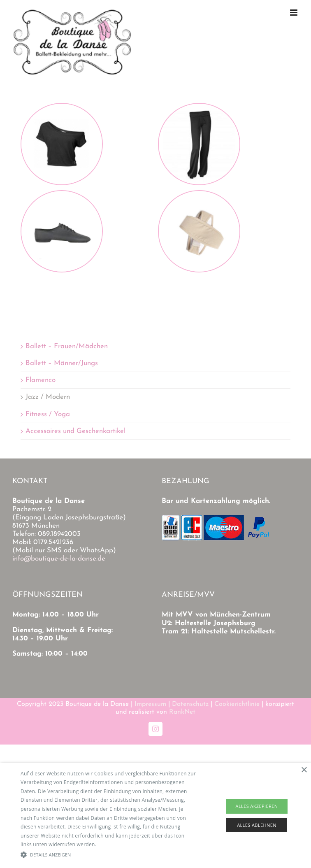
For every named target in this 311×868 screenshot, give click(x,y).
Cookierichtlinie (237, 704)
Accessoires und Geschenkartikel (75, 431)
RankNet (182, 712)
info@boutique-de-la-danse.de (59, 559)
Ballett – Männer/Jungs (62, 363)
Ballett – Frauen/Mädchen (67, 346)
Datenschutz (190, 704)
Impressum (150, 704)
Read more (111, 844)
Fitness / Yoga (48, 414)
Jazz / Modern (48, 397)
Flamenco (41, 380)
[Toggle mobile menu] (294, 13)
